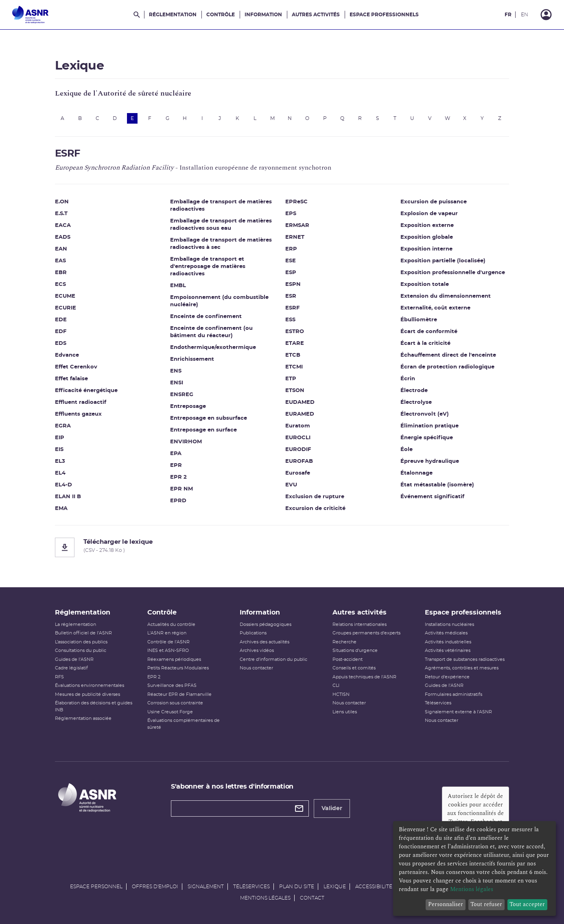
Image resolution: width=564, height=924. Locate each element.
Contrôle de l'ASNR (168, 642)
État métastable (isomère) (437, 485)
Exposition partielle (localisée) (443, 261)
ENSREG (182, 395)
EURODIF (298, 450)
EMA (61, 509)
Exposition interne (426, 249)
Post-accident (348, 659)
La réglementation (75, 624)
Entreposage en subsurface (209, 418)
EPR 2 (178, 477)
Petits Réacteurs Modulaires (178, 668)
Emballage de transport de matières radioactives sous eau (221, 225)
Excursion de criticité (315, 509)
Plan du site (297, 887)
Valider (332, 808)
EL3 (60, 461)
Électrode (414, 391)
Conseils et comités (354, 668)
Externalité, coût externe (435, 308)
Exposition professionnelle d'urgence (453, 273)
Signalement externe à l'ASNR (458, 712)
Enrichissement (192, 359)
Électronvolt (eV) (425, 414)
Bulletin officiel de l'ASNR (83, 633)
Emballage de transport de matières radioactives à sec (221, 244)
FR (508, 15)
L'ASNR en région (167, 633)
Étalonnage (416, 473)
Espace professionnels (384, 15)
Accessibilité (374, 887)
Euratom (298, 426)
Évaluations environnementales (90, 685)
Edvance (67, 355)
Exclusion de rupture (315, 497)
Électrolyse (416, 402)
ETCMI (294, 367)
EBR (61, 273)
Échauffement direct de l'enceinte (448, 355)
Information (263, 15)
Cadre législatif (71, 668)
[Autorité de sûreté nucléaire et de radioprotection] (30, 15)
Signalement (206, 887)
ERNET (295, 237)
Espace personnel (96, 887)
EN (525, 15)
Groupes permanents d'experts (366, 633)
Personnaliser (446, 904)
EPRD (178, 501)
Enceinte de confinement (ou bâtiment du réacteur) (211, 332)
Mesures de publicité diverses (87, 694)
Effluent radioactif (81, 402)
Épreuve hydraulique (430, 461)
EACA (63, 226)
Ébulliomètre (419, 320)
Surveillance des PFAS (172, 685)
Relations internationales (360, 624)
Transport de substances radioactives (465, 659)
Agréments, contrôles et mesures (462, 668)
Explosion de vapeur (429, 214)
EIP (60, 438)
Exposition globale (427, 237)
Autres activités (316, 15)
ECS (60, 284)
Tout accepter (527, 904)
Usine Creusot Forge (170, 712)
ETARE (295, 343)
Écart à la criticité (425, 343)
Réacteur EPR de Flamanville (179, 694)
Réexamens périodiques (174, 659)
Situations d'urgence (355, 651)
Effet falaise (71, 379)
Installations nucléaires (449, 624)
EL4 (60, 473)
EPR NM (181, 489)
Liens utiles (345, 712)
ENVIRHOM (186, 442)
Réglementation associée (83, 718)
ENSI (177, 383)
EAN (61, 249)
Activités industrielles (448, 642)
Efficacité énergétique (86, 391)
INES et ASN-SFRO (168, 651)
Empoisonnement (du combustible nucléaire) (219, 301)
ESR (291, 296)
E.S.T (61, 214)
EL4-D (63, 485)
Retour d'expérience (447, 677)
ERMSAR (297, 226)
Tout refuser (486, 904)
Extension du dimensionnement (446, 296)
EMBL (178, 286)
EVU (291, 485)
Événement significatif (432, 497)
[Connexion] (546, 15)
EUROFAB (299, 461)
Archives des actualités (265, 642)
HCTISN (341, 694)
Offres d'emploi (155, 887)
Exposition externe (427, 226)
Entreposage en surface (203, 430)
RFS (59, 677)
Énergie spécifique (427, 438)
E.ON (62, 202)
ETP (291, 379)
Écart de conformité (429, 332)
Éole (407, 450)
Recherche (344, 642)
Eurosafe (298, 473)
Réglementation (173, 15)
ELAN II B (68, 497)
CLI (336, 685)
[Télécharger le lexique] (282, 547)
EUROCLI (298, 438)
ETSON (295, 391)
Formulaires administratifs (454, 694)
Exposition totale (425, 284)
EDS (61, 343)
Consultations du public (81, 651)
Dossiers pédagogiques (266, 624)
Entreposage (188, 406)
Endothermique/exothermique (213, 348)
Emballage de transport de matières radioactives (221, 206)
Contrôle (221, 15)
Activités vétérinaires (448, 651)
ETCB (293, 355)
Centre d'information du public (273, 659)
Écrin (408, 379)
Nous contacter (256, 668)
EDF (61, 332)
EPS (291, 214)
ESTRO (295, 332)
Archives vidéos (257, 651)
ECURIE (66, 308)
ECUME (65, 296)
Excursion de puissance (434, 202)
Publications (253, 633)
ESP (291, 273)
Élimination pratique (430, 426)
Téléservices (438, 703)
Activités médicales (446, 633)
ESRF (292, 308)
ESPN (293, 284)
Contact (312, 898)
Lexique (335, 887)
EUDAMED (300, 402)
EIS (59, 450)
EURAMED (300, 414)
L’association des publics (81, 642)
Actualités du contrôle (171, 624)
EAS (60, 261)
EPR (176, 465)
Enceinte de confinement (206, 317)
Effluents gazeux (78, 414)
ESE (291, 261)
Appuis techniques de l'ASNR (364, 677)
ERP (291, 249)
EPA (176, 454)
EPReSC (296, 202)
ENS (176, 371)
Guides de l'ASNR (74, 659)
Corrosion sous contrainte (175, 703)
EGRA (63, 426)
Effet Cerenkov (76, 367)
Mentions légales (265, 898)
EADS (63, 237)
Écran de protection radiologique (447, 367)
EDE (61, 320)
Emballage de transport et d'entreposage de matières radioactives (208, 267)
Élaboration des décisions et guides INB (94, 706)
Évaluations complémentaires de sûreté (184, 724)
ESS (290, 320)
